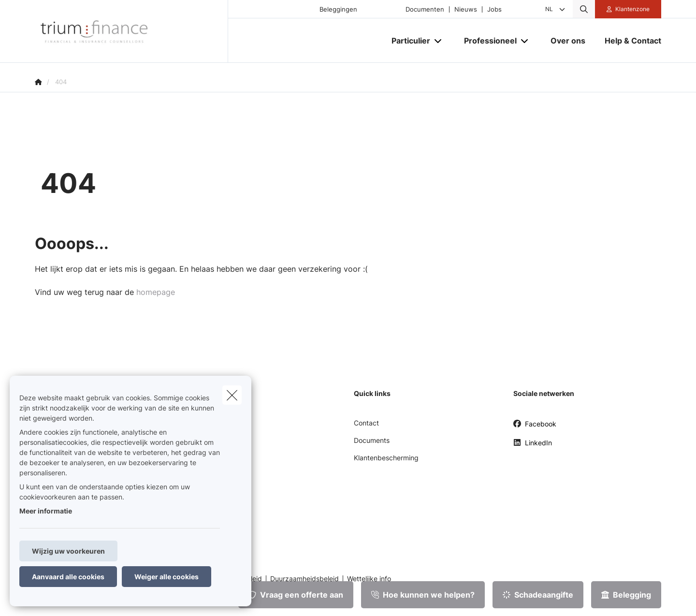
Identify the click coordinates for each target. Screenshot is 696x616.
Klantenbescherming (386, 458)
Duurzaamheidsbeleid (304, 579)
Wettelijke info (369, 579)
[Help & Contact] (628, 41)
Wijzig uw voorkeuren (68, 551)
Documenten (425, 9)
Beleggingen (338, 9)
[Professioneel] (487, 41)
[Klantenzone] (628, 9)
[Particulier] (407, 41)
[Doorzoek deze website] (584, 9)
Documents (372, 440)
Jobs (494, 9)
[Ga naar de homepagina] (131, 31)
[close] (232, 395)
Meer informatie (46, 511)
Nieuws (466, 9)
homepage (156, 292)
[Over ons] (568, 41)
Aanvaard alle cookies (68, 577)
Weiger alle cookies (167, 577)
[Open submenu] (439, 41)
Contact (366, 423)
